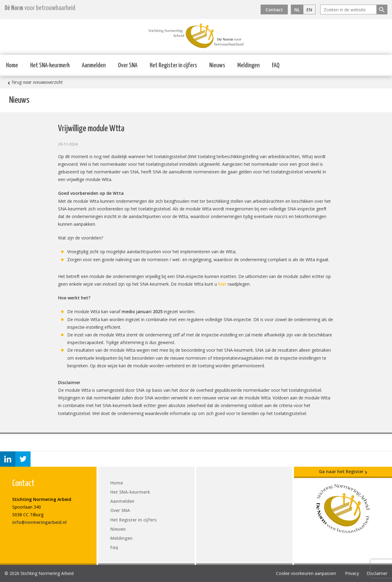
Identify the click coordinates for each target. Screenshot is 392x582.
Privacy (352, 573)
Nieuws (217, 65)
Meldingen (249, 65)
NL (297, 10)
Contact (274, 10)
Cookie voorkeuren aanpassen (306, 573)
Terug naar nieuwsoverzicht (35, 82)
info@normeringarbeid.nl (39, 522)
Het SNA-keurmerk (50, 65)
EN (309, 10)
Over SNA (128, 65)
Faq (114, 547)
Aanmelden (94, 65)
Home (12, 65)
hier (222, 284)
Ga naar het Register (343, 472)
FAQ (276, 65)
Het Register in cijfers (173, 65)
